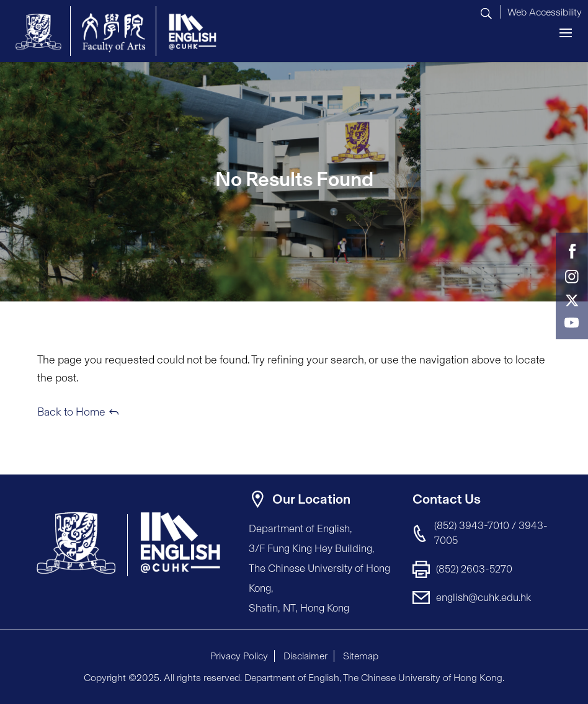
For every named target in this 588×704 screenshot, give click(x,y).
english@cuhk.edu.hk (483, 597)
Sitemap (361, 656)
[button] (545, 11)
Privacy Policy (239, 656)
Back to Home (71, 412)
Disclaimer (305, 656)
